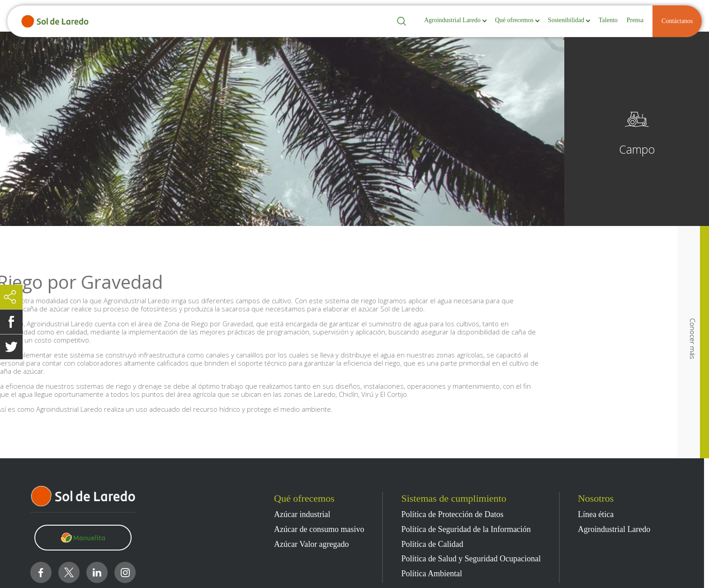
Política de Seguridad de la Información (466, 529)
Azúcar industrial (302, 515)
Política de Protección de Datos (452, 515)
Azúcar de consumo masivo (319, 529)
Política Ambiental (431, 574)
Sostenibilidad (566, 20)
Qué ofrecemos (514, 20)
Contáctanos (677, 21)
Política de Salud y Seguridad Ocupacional (471, 559)
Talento (608, 20)
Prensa (635, 20)
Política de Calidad (432, 544)
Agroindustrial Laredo (452, 20)
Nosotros (596, 498)
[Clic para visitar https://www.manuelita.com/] (83, 538)
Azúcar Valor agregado (312, 544)
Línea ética (596, 515)
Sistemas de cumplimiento (454, 498)
